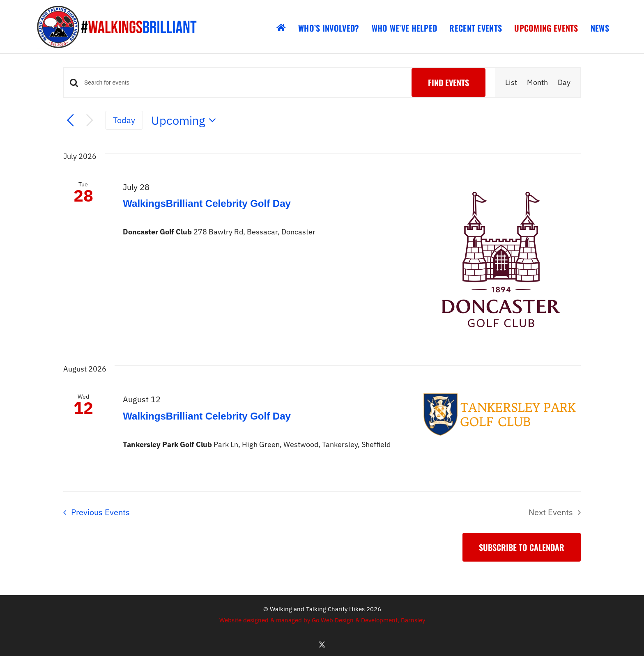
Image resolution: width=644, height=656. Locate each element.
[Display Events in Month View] (537, 83)
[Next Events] (90, 120)
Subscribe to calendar (522, 547)
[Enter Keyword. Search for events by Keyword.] (243, 83)
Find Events (448, 83)
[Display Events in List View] (511, 83)
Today (124, 120)
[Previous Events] (70, 120)
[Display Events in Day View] (564, 83)
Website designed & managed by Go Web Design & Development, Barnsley (322, 620)
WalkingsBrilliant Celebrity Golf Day (207, 203)
